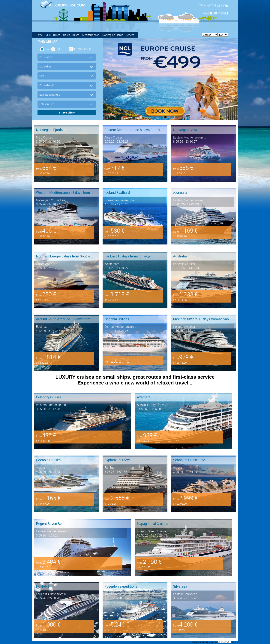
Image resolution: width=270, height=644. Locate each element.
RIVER (59, 49)
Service (130, 35)
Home (39, 35)
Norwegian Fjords (113, 35)
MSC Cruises (53, 35)
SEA (47, 49)
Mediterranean (91, 35)
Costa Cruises (71, 35)
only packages (82, 49)
